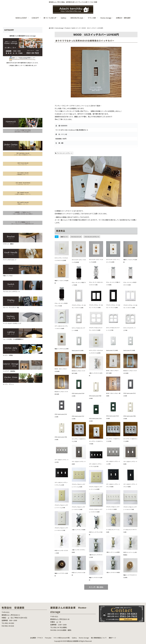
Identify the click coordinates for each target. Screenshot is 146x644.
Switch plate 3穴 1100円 (78, 351)
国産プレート (64, 237)
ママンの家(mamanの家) (62, 638)
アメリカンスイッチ (76, 237)
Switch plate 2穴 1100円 (129, 350)
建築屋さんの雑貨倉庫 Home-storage (23, 36)
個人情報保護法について (99, 638)
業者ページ (112, 638)
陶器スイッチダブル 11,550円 (61, 349)
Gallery (74, 638)
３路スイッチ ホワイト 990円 (113, 572)
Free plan (48, 638)
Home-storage (84, 638)
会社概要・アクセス (36, 638)
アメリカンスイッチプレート (64, 153)
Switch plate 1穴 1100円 (112, 350)
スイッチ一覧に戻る (96, 587)
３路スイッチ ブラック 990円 (78, 530)
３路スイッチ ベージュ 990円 (113, 552)
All (57, 237)
